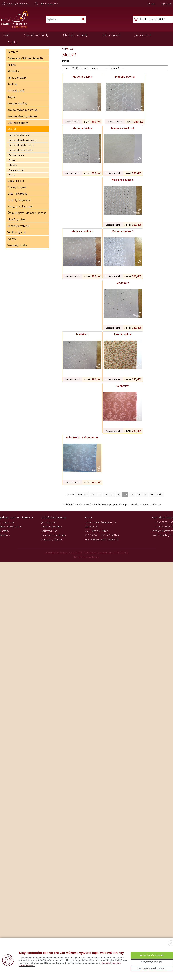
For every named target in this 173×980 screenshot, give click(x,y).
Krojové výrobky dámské (22, 110)
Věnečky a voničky (18, 226)
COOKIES (124, 553)
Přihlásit (151, 4)
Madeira (13, 165)
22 (106, 494)
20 (93, 494)
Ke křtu (12, 65)
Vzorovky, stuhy (17, 245)
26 (132, 494)
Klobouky (13, 71)
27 (139, 494)
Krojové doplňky (17, 103)
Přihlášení (58, 539)
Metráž (12, 129)
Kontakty (12, 42)
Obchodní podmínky (75, 35)
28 (145, 494)
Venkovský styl (16, 232)
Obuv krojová (16, 181)
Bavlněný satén (16, 155)
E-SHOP (65, 49)
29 (152, 494)
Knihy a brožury (17, 78)
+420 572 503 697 (49, 4)
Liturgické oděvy (18, 123)
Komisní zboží (16, 90)
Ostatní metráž (16, 170)
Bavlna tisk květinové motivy (23, 140)
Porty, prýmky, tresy (20, 206)
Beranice (13, 52)
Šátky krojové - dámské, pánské (27, 213)
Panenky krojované (19, 200)
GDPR (116, 553)
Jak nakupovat (143, 35)
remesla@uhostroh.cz (17, 4)
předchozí (82, 494)
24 (119, 494)
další (160, 494)
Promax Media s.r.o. (90, 557)
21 (99, 494)
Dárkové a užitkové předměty (25, 58)
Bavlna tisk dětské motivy (21, 145)
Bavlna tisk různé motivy (21, 150)
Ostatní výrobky (17, 194)
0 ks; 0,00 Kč (157, 19)
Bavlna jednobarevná (19, 135)
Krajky (11, 97)
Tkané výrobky (16, 219)
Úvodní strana (7, 522)
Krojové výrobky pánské (22, 116)
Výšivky (12, 239)
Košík (143, 19)
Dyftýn (12, 160)
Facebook (5, 535)
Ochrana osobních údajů (54, 535)
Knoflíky (12, 84)
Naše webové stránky (36, 35)
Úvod (6, 35)
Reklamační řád (111, 35)
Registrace (166, 4)
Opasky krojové (17, 187)
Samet (12, 175)
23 (112, 494)
